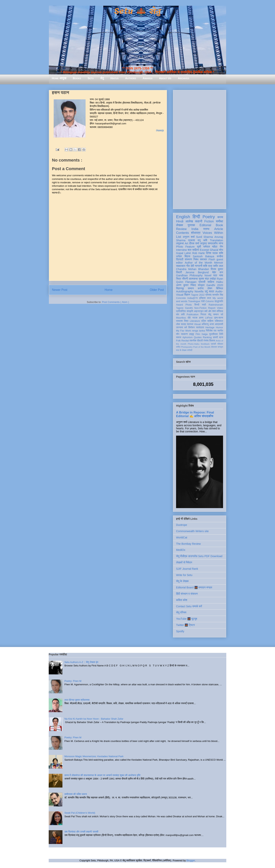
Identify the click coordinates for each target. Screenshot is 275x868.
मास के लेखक (181, 350)
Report (212, 308)
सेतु (102, 78)
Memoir (219, 263)
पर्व (222, 315)
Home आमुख (59, 78)
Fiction (209, 221)
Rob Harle (199, 253)
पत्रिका (220, 344)
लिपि (221, 334)
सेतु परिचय (181, 612)
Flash (212, 259)
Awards (148, 78)
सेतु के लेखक (182, 581)
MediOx (181, 550)
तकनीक (193, 341)
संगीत (178, 347)
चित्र (179, 279)
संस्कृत (201, 285)
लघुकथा (180, 243)
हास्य (201, 318)
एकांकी (213, 344)
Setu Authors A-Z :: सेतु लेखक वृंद (81, 662)
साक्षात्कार (181, 266)
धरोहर (179, 256)
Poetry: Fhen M (73, 681)
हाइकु (192, 334)
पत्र (215, 275)
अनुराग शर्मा (189, 237)
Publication (193, 315)
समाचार (204, 259)
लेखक (180, 225)
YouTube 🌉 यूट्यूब (187, 619)
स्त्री (204, 305)
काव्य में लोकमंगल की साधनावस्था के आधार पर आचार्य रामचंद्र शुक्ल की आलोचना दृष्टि (102, 775)
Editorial (205, 225)
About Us (165, 78)
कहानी (199, 221)
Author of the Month (199, 263)
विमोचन (191, 327)
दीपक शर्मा (194, 243)
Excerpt (204, 250)
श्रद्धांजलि (219, 301)
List (179, 237)
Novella (199, 291)
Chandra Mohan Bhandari (192, 269)
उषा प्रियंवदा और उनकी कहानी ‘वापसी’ (82, 832)
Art (187, 243)
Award (179, 305)
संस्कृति (190, 311)
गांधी (203, 301)
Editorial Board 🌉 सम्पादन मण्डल (194, 587)
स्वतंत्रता (200, 327)
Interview (181, 250)
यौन (178, 334)
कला (209, 298)
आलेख (189, 221)
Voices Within (213, 233)
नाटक (195, 318)
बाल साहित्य (193, 250)
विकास (212, 341)
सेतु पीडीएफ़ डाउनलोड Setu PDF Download (199, 556)
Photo (189, 305)
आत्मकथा (193, 279)
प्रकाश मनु (194, 240)
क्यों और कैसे (210, 311)
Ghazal (214, 250)
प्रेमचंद (209, 295)
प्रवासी (202, 282)
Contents (182, 233)
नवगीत (220, 331)
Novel (208, 275)
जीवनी (185, 279)
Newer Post (60, 290)
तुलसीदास (214, 334)
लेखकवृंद (160, 131)
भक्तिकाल (219, 321)
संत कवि (180, 315)
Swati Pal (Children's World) (80, 813)
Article (219, 229)
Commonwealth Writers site (192, 531)
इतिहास (202, 298)
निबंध (196, 259)
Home (109, 290)
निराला (203, 315)
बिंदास (187, 256)
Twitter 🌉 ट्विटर (185, 625)
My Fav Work (183, 331)
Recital (185, 341)
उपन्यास (180, 327)
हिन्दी (196, 217)
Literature (195, 321)
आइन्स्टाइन (199, 311)
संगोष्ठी (190, 350)
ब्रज (221, 337)
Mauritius (181, 318)
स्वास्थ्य (190, 324)
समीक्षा (219, 221)
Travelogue (194, 301)
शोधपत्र (196, 233)
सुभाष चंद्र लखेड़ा (207, 279)
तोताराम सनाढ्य (217, 347)
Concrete (181, 298)
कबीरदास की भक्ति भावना (76, 794)
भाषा (221, 275)
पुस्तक (191, 225)
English (183, 217)
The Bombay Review (188, 544)
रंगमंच (206, 341)
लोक (178, 324)
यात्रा (211, 291)
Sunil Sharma (205, 237)
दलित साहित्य (207, 321)
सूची (199, 247)
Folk (178, 341)
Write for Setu (184, 575)
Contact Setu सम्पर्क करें (189, 606)
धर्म (186, 327)
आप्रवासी (219, 324)
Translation (216, 240)
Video (220, 308)
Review (181, 229)
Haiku (220, 282)
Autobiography (185, 291)
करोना (201, 288)
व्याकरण (184, 334)
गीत (188, 266)
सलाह (183, 324)
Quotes (198, 337)
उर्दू (206, 291)
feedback (205, 344)
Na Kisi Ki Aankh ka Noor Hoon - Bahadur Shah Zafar (94, 719)
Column (210, 301)
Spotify (180, 631)
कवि (205, 240)
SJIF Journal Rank (187, 569)
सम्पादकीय (213, 243)
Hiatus (114, 78)
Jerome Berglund (197, 272)
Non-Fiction (200, 308)
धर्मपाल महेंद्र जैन (213, 247)
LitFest (209, 318)
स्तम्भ (206, 229)
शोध (221, 250)
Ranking (207, 337)
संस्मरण (188, 259)
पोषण (210, 288)
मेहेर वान (218, 272)
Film (198, 334)
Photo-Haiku (194, 344)
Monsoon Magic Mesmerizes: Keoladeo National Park (94, 756)
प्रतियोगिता (181, 311)
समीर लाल (218, 266)
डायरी (215, 337)
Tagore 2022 (198, 295)
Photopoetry (187, 347)
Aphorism (187, 337)
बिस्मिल (220, 288)
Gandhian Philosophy (189, 275)
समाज (179, 337)
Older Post (157, 290)
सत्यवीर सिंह (218, 295)
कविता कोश (182, 600)
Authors (131, 78)
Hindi (180, 221)
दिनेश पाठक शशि (215, 253)
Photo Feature (185, 247)
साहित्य (211, 282)
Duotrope (182, 525)
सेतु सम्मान (213, 315)
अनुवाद (203, 243)
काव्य (220, 217)
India (195, 229)
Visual (197, 324)
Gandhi (189, 308)
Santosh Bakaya (204, 256)
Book (219, 225)
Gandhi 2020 (215, 285)
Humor (219, 327)
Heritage (210, 327)
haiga (205, 334)
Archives (184, 78)
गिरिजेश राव (211, 331)
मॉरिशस (220, 311)
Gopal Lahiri (184, 253)
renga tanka (198, 331)
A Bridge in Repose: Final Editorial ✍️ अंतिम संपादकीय (195, 414)
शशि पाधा (208, 266)
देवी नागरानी (196, 266)
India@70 (192, 298)
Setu (91, 78)
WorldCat (182, 537)
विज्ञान (187, 295)
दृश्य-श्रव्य (219, 318)
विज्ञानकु (180, 288)
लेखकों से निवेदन (184, 562)
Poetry (209, 217)
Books (77, 78)
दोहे (189, 318)
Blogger (191, 860)
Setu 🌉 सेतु (137, 11)
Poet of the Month (202, 347)
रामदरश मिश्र (182, 321)
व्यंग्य (221, 243)
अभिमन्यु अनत (208, 324)
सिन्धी (197, 305)
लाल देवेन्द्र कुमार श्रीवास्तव (77, 700)
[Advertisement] (200, 149)
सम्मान (191, 288)
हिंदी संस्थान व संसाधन (187, 594)
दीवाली (200, 341)
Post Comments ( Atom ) (116, 302)
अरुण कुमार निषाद (186, 285)
